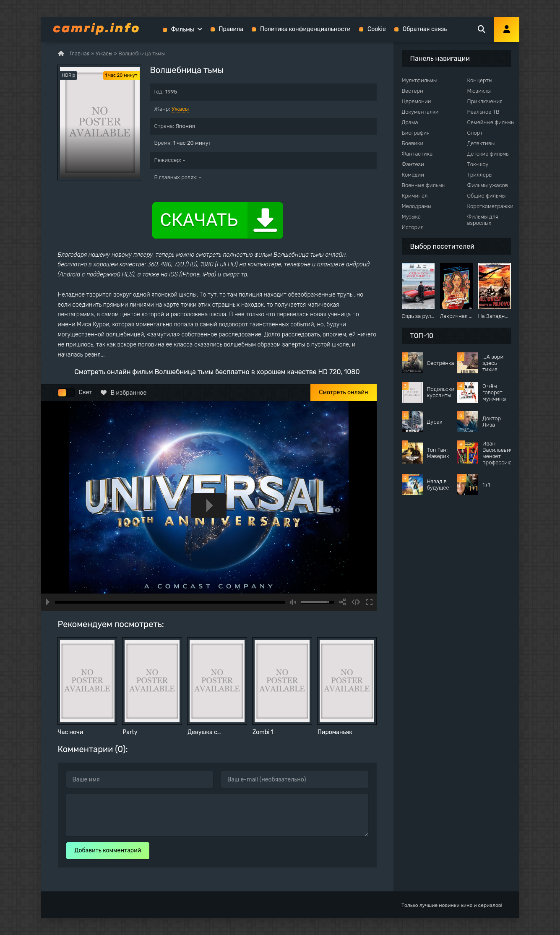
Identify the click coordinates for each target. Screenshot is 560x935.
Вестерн (413, 91)
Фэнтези (413, 164)
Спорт (475, 133)
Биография (416, 133)
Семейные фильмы (491, 122)
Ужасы (180, 109)
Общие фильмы (487, 196)
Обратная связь (425, 29)
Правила (231, 29)
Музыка (412, 217)
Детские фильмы (488, 154)
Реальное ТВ (483, 112)
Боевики (413, 143)
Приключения (485, 101)
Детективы (481, 143)
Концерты (480, 80)
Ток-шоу (478, 164)
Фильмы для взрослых (483, 220)
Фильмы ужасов (488, 185)
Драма (410, 122)
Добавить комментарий (108, 850)
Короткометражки (490, 206)
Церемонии (417, 101)
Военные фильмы (424, 185)
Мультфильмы (419, 80)
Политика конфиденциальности (305, 29)
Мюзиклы (479, 91)
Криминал (415, 196)
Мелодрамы (417, 206)
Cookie (377, 29)
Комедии (413, 175)
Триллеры (480, 175)
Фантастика (417, 154)
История (413, 227)
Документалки (420, 112)
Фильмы (183, 30)
